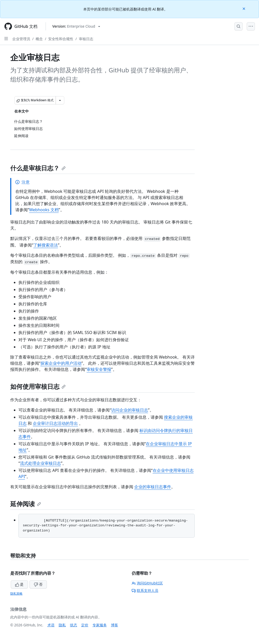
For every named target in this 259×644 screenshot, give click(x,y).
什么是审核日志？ (38, 168)
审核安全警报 (99, 369)
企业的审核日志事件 (153, 487)
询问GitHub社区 (147, 583)
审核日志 (86, 39)
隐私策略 (16, 593)
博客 (115, 625)
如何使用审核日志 (38, 386)
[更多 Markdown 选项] (60, 100)
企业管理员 (21, 39)
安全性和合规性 (61, 39)
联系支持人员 (145, 590)
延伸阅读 (26, 504)
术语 (51, 625)
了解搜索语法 (46, 245)
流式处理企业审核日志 (40, 463)
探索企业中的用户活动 (61, 363)
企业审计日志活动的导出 (55, 423)
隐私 (62, 625)
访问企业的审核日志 (130, 410)
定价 (85, 625)
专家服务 (100, 625)
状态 (74, 625)
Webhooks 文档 (44, 210)
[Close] (244, 8)
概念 (39, 39)
